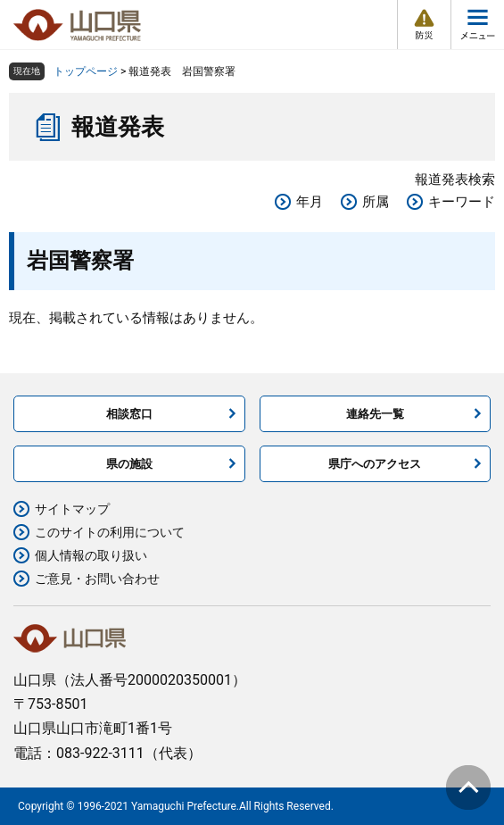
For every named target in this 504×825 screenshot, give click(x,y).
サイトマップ (72, 509)
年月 (310, 202)
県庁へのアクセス (375, 464)
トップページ (86, 71)
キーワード (462, 202)
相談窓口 (129, 414)
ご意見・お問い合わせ (97, 579)
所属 (376, 202)
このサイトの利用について (110, 532)
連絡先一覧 (375, 414)
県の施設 (129, 464)
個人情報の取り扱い (91, 555)
